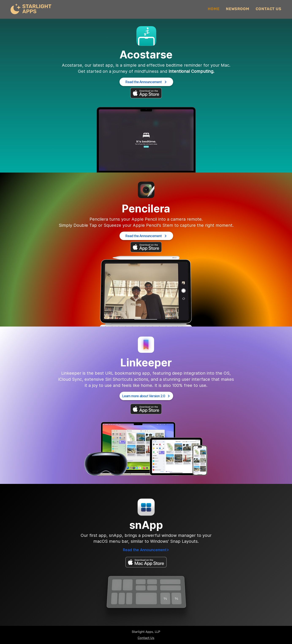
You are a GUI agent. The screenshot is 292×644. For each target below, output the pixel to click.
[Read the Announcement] (146, 82)
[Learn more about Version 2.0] (146, 396)
